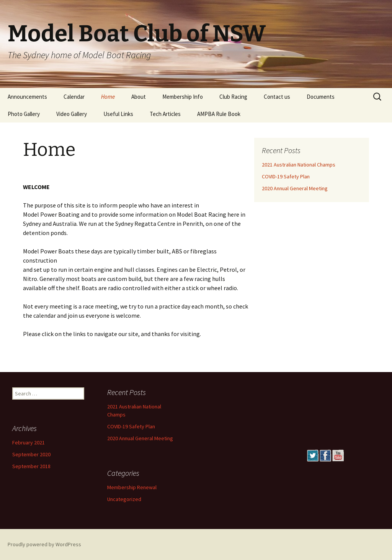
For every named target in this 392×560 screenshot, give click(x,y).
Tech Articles (165, 114)
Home (108, 97)
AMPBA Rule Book (219, 114)
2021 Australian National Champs (299, 165)
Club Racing (233, 97)
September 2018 (31, 466)
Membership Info (183, 97)
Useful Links (118, 114)
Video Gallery (72, 114)
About (139, 97)
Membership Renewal (132, 487)
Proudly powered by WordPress (44, 544)
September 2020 (31, 454)
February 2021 (29, 442)
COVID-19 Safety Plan (286, 176)
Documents (321, 97)
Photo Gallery (24, 114)
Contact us (277, 97)
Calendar (74, 97)
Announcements (27, 97)
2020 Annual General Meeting (295, 188)
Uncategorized (124, 499)
